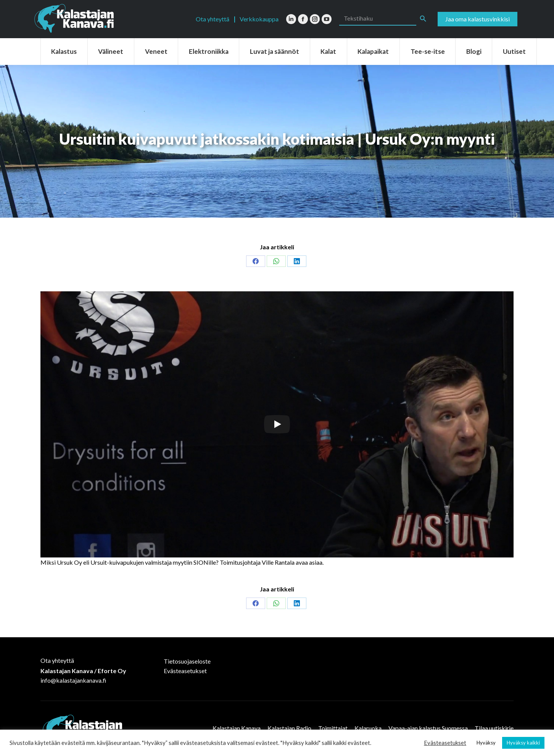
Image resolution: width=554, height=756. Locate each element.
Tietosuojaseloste (187, 661)
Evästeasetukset (185, 671)
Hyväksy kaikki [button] (523, 743)
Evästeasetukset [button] (445, 743)
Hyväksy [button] (486, 743)
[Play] (277, 424)
